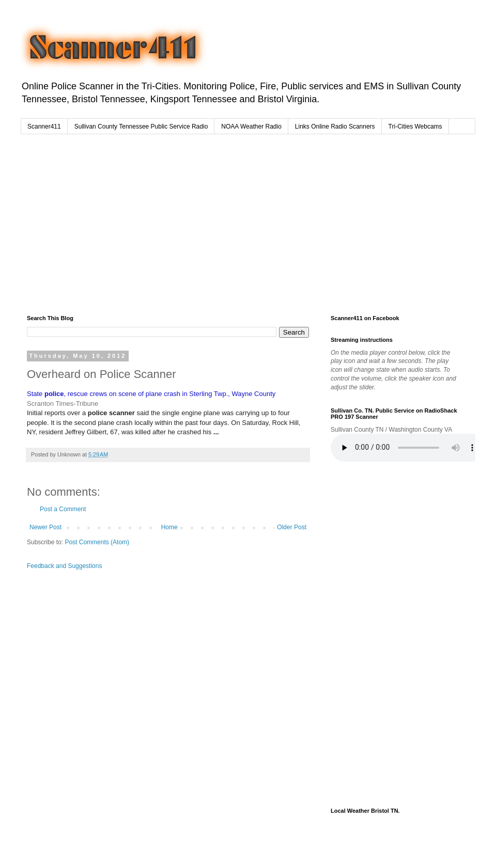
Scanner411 (44, 127)
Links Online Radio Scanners (335, 127)
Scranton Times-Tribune (63, 404)
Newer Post (45, 527)
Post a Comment (63, 509)
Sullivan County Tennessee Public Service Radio (141, 127)
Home (169, 527)
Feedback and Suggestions (64, 566)
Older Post (292, 527)
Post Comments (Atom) (97, 542)
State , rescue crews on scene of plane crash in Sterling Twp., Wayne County (151, 394)
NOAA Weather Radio (251, 127)
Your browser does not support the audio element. (408, 448)
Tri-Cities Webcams (415, 127)
